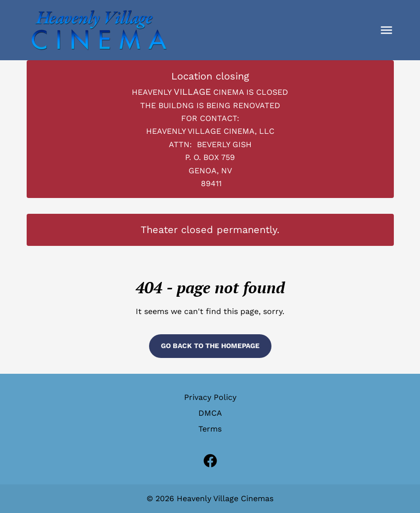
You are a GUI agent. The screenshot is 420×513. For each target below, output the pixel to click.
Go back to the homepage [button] (210, 346)
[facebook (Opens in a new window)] (210, 461)
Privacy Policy (210, 397)
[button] (386, 30)
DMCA (210, 413)
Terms (210, 429)
